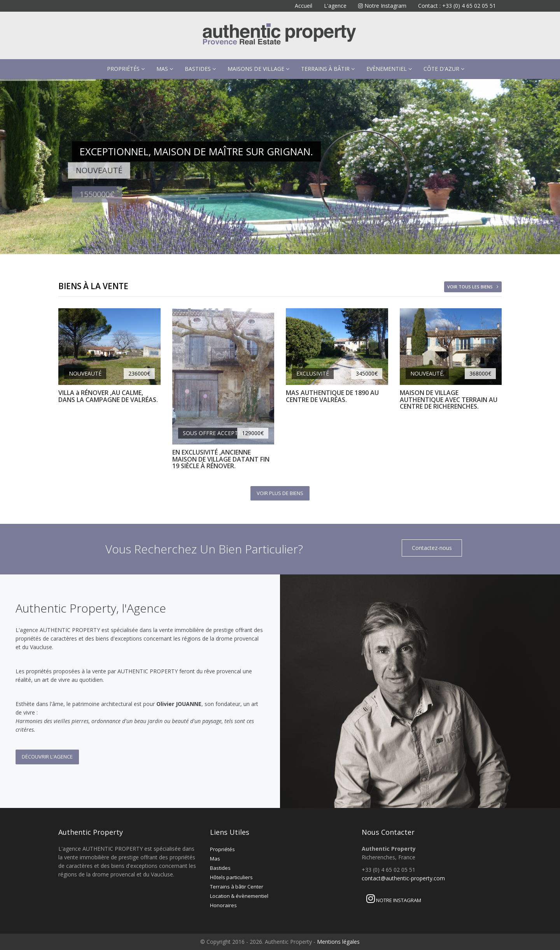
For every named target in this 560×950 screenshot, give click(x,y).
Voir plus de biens (280, 493)
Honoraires (223, 905)
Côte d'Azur (444, 69)
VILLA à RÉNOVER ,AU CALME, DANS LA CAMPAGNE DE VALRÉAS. (108, 396)
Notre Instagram (382, 6)
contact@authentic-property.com (403, 878)
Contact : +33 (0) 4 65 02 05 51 (457, 6)
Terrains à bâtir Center (237, 887)
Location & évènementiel (239, 896)
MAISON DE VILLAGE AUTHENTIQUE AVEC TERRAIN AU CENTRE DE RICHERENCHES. (449, 399)
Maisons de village (258, 69)
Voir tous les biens (470, 287)
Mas (165, 69)
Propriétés (126, 69)
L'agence (335, 6)
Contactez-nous (432, 548)
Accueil (304, 6)
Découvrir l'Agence (47, 757)
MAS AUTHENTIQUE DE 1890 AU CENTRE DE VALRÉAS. (332, 396)
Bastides (200, 69)
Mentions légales (338, 942)
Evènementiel (389, 69)
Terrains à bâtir (328, 69)
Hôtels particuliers (231, 877)
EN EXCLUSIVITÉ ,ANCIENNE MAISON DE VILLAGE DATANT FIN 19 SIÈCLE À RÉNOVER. (221, 459)
